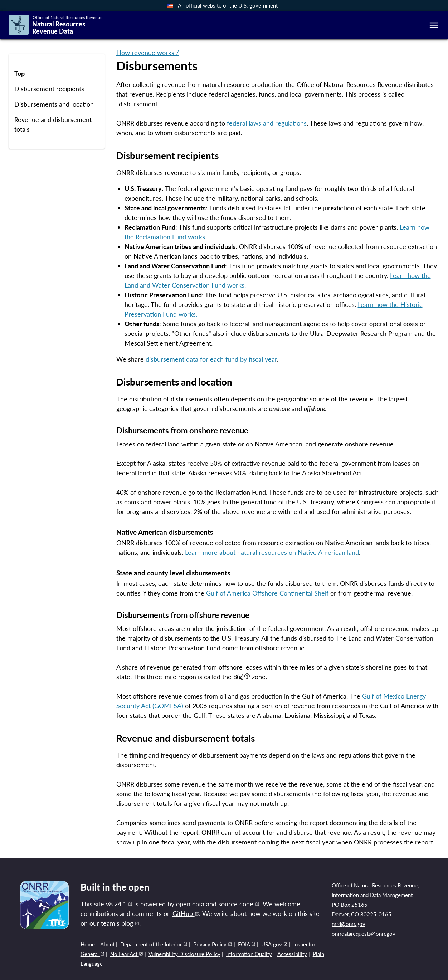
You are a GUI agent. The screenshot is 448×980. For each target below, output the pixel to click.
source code (239, 904)
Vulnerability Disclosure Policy (184, 954)
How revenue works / (148, 53)
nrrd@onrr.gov (349, 924)
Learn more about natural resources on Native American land (272, 552)
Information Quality (249, 954)
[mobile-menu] (434, 25)
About (107, 944)
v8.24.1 (119, 904)
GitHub (186, 913)
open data (190, 904)
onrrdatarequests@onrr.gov (364, 934)
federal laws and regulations (267, 123)
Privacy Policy (213, 944)
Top (20, 73)
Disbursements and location (54, 104)
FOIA (247, 944)
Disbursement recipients (49, 89)
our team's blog (114, 923)
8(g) (242, 677)
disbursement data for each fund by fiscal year (211, 359)
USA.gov (274, 944)
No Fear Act (127, 954)
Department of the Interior (154, 944)
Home (88, 944)
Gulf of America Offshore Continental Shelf (267, 593)
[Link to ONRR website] (45, 927)
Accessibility (292, 954)
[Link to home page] (55, 25)
